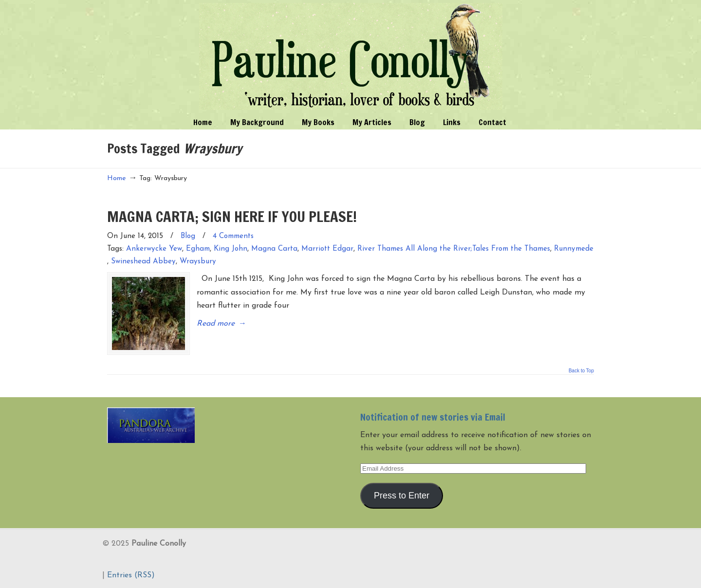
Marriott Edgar (327, 249)
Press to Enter (402, 496)
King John (231, 249)
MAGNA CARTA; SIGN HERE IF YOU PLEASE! (232, 216)
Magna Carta (274, 249)
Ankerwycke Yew (154, 249)
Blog (188, 236)
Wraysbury (198, 262)
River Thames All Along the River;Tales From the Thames (454, 249)
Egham (198, 249)
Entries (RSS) (131, 575)
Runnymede (574, 249)
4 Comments (233, 236)
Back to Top (581, 371)
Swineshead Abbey (143, 262)
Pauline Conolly (351, 56)
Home (117, 178)
